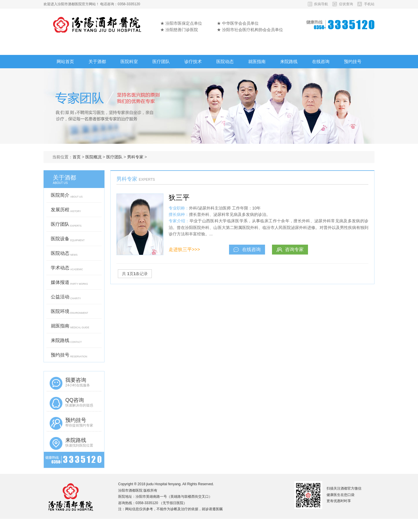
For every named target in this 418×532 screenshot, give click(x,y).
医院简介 (67, 197)
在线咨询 (321, 61)
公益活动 (66, 298)
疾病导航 (321, 4)
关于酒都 (97, 61)
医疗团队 (161, 61)
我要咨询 (74, 383)
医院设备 (68, 240)
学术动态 (67, 269)
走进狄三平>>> (184, 249)
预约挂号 (353, 61)
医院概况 (93, 157)
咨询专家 (290, 249)
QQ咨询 (74, 403)
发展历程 (66, 211)
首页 (77, 157)
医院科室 (129, 61)
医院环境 (70, 313)
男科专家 (135, 157)
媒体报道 (69, 284)
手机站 (369, 4)
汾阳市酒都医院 (98, 23)
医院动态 (225, 61)
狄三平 (179, 197)
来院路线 (289, 61)
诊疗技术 (193, 61)
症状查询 (346, 4)
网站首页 (65, 61)
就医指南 (257, 61)
